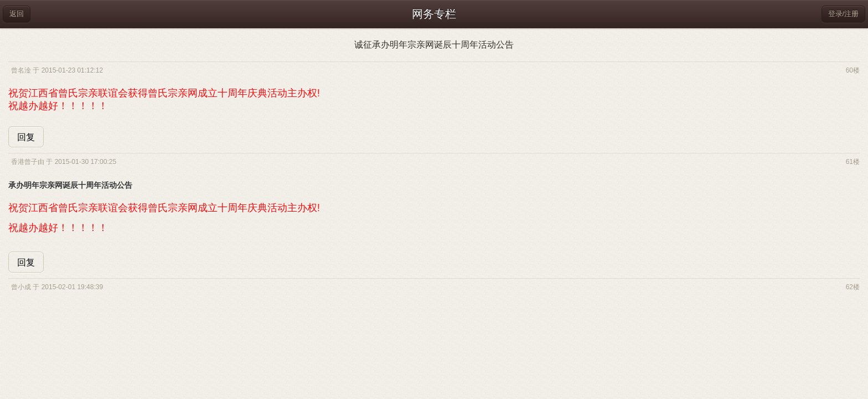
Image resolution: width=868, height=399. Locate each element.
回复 (26, 137)
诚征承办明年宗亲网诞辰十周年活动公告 (434, 45)
